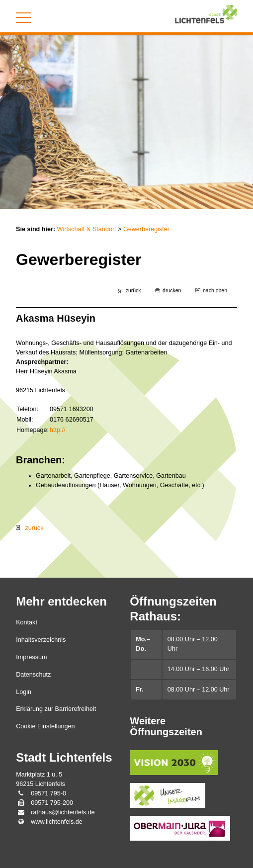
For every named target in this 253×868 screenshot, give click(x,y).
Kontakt (27, 622)
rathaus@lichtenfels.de (63, 812)
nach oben (215, 290)
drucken (172, 290)
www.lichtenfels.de (57, 822)
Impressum (31, 657)
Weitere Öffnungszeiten (166, 727)
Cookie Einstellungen (45, 726)
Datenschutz (33, 675)
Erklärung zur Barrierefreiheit (56, 709)
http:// (58, 430)
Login (24, 692)
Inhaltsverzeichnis (41, 640)
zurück (133, 290)
